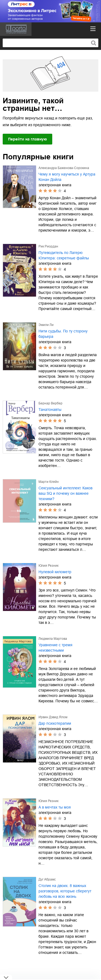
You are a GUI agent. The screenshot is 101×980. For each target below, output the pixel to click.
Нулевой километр (55, 572)
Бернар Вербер (50, 403)
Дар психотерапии (55, 723)
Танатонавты (50, 410)
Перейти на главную (27, 139)
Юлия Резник (48, 566)
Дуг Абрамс (47, 879)
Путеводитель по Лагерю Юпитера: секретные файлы (64, 255)
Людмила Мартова (53, 639)
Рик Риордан (48, 246)
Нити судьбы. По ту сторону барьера (63, 334)
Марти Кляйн (49, 482)
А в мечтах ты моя (55, 807)
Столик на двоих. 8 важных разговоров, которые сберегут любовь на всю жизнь (65, 891)
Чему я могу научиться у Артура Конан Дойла (67, 177)
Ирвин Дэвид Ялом (53, 717)
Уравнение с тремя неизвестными (55, 648)
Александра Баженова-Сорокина (64, 168)
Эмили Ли (46, 325)
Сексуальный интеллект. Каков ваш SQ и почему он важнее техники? (65, 493)
